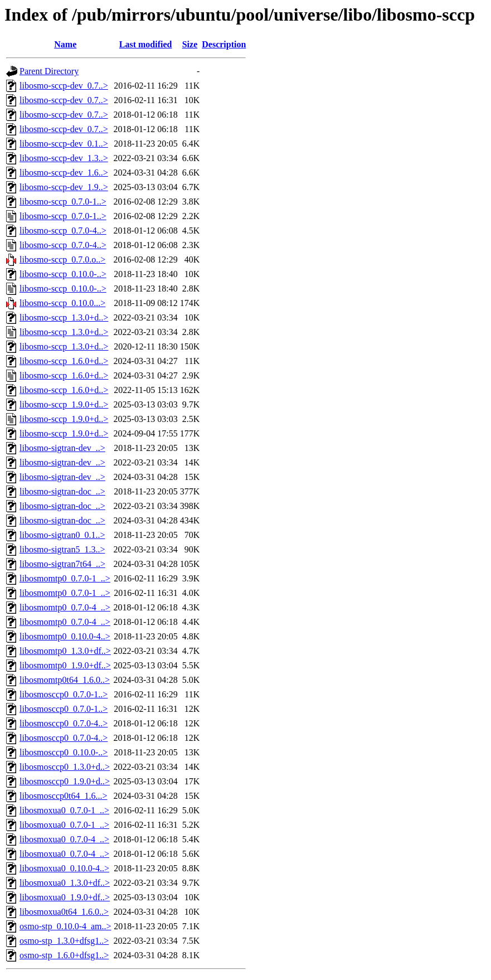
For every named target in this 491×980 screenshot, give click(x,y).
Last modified (146, 44)
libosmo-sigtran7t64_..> (62, 564)
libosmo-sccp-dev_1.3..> (64, 158)
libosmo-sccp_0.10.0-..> (63, 274)
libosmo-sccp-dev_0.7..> (64, 86)
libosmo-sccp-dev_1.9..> (64, 187)
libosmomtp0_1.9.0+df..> (65, 665)
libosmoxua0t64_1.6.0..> (64, 912)
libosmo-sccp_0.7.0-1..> (63, 202)
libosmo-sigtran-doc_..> (62, 491)
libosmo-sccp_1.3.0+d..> (64, 317)
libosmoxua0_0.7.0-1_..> (64, 810)
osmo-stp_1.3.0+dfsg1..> (64, 941)
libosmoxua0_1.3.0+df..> (65, 883)
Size (190, 44)
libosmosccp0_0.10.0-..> (64, 752)
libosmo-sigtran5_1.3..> (62, 549)
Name (65, 44)
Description (224, 44)
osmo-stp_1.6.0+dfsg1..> (64, 955)
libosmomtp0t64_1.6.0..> (65, 680)
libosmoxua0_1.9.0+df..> (65, 897)
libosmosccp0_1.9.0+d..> (65, 781)
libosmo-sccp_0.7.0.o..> (62, 259)
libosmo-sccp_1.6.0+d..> (64, 361)
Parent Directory (49, 71)
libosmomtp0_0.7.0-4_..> (65, 607)
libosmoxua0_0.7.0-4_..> (64, 839)
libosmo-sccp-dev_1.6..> (64, 173)
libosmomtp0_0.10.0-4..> (65, 636)
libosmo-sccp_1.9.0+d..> (64, 404)
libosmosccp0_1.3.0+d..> (65, 767)
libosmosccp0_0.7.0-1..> (64, 694)
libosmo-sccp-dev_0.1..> (64, 144)
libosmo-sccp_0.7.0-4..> (63, 231)
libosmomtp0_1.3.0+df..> (65, 651)
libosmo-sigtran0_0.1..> (62, 535)
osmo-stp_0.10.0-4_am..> (65, 926)
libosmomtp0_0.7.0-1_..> (65, 578)
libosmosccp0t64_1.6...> (63, 796)
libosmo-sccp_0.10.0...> (62, 303)
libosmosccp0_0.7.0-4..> (64, 723)
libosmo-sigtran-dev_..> (62, 448)
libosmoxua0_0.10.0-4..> (64, 868)
